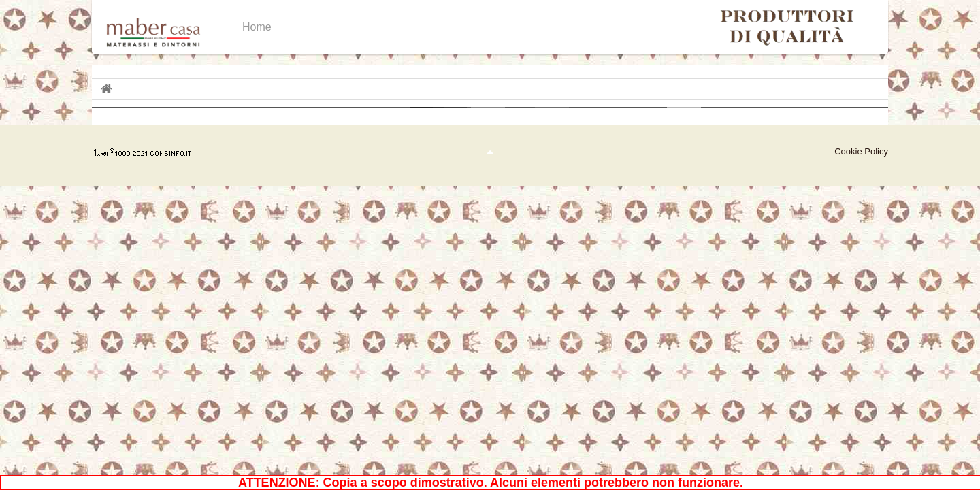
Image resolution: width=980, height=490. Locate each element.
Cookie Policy (861, 151)
